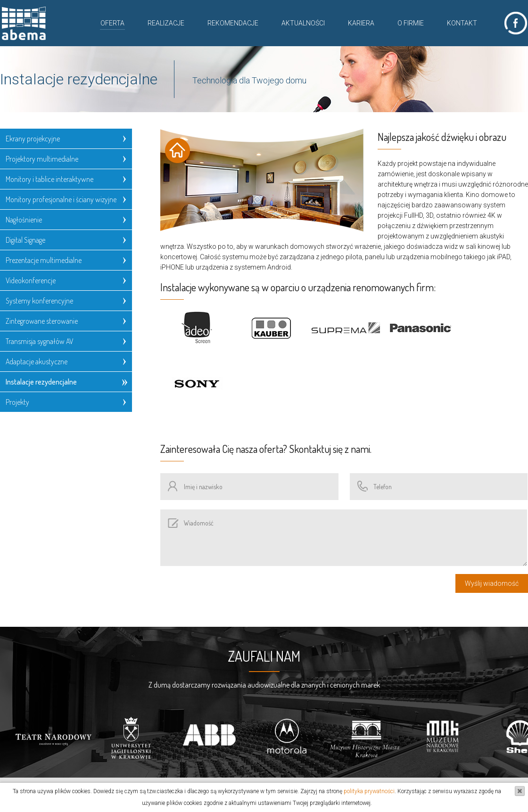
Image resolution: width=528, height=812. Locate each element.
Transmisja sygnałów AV (39, 341)
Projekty (17, 402)
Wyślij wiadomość (492, 583)
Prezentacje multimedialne (44, 260)
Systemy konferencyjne (39, 301)
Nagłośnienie (24, 220)
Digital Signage (25, 240)
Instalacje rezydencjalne (41, 382)
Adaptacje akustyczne (37, 361)
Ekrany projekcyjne (33, 139)
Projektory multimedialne (42, 159)
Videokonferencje (31, 280)
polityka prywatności (369, 791)
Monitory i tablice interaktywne (49, 179)
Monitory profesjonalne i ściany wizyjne (61, 199)
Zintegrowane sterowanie (42, 321)
